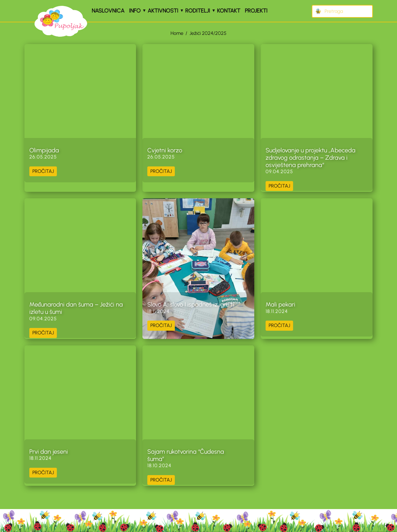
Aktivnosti (163, 11)
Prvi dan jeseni (49, 452)
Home (177, 33)
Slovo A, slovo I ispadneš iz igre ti (191, 304)
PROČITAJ (43, 171)
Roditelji (198, 11)
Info (135, 11)
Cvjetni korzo (165, 150)
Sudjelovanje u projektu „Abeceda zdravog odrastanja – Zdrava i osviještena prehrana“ (311, 158)
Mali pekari (280, 304)
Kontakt (229, 11)
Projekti (256, 11)
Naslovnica (108, 11)
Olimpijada (44, 150)
